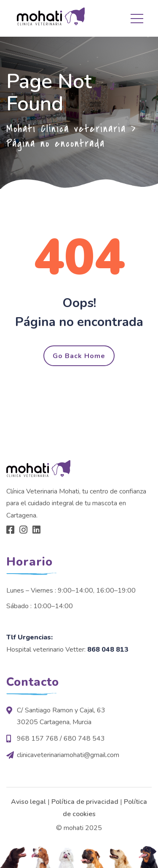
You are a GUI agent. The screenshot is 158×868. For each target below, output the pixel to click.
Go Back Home (79, 356)
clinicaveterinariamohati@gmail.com (68, 755)
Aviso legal (28, 802)
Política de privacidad (85, 802)
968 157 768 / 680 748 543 (61, 739)
